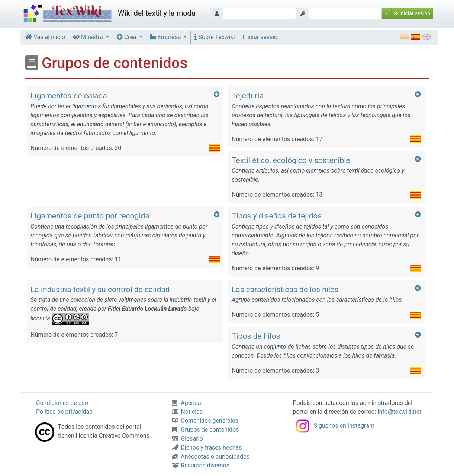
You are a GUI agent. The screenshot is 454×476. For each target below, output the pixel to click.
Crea (127, 37)
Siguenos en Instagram (334, 426)
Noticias (187, 412)
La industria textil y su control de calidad (100, 290)
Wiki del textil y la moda (108, 14)
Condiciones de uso (62, 403)
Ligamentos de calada (69, 96)
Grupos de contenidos (205, 430)
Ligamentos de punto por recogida (90, 216)
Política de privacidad (64, 412)
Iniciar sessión (262, 37)
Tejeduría (248, 96)
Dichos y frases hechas (207, 448)
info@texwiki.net (400, 412)
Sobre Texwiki (215, 37)
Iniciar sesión (412, 13)
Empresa (166, 37)
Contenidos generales (205, 421)
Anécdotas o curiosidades (211, 456)
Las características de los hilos (285, 290)
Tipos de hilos (256, 336)
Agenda (186, 403)
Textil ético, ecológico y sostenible (291, 160)
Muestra (89, 37)
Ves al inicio (45, 37)
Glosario (187, 439)
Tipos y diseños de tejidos (277, 216)
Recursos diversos (201, 465)
